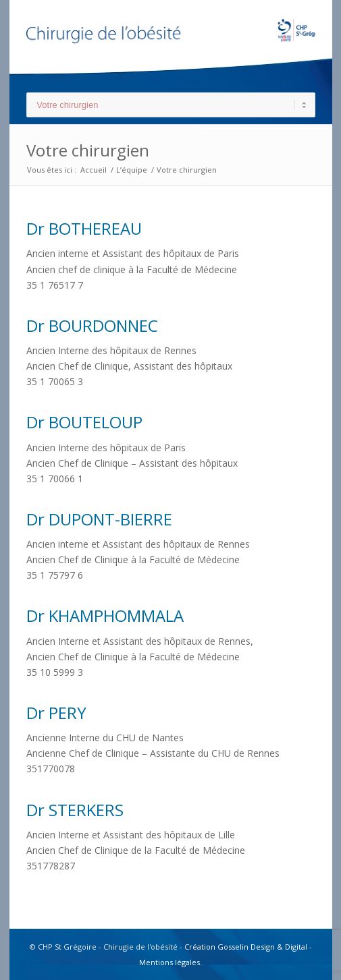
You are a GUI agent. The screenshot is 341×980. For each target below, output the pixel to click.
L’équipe (132, 170)
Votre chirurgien (88, 150)
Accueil (94, 170)
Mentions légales (169, 962)
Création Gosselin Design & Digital (246, 947)
